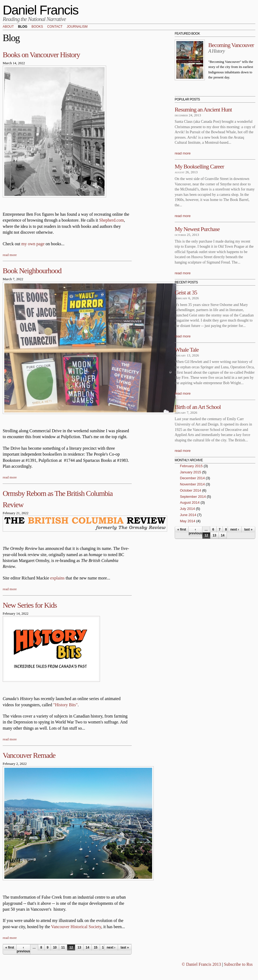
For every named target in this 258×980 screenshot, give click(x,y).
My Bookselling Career (199, 166)
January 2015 (191, 472)
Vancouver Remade (29, 755)
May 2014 (188, 521)
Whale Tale (187, 350)
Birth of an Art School (198, 407)
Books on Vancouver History (41, 55)
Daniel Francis (41, 10)
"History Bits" (65, 705)
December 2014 (193, 478)
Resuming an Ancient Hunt (203, 109)
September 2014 (193, 497)
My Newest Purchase (197, 229)
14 (87, 947)
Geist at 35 (186, 292)
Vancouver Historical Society (76, 927)
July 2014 (188, 509)
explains (57, 578)
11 (63, 947)
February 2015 (191, 466)
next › (111, 947)
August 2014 (190, 502)
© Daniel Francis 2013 (201, 964)
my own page (33, 244)
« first (10, 947)
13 (79, 947)
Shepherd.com (112, 220)
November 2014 (193, 484)
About (8, 27)
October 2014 (191, 490)
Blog (23, 27)
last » (125, 947)
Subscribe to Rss (238, 964)
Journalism (77, 27)
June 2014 (188, 515)
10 (55, 947)
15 (96, 947)
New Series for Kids (30, 605)
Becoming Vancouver (231, 45)
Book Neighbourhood (32, 271)
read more (10, 255)
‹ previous (23, 949)
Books (37, 27)
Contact (55, 27)
